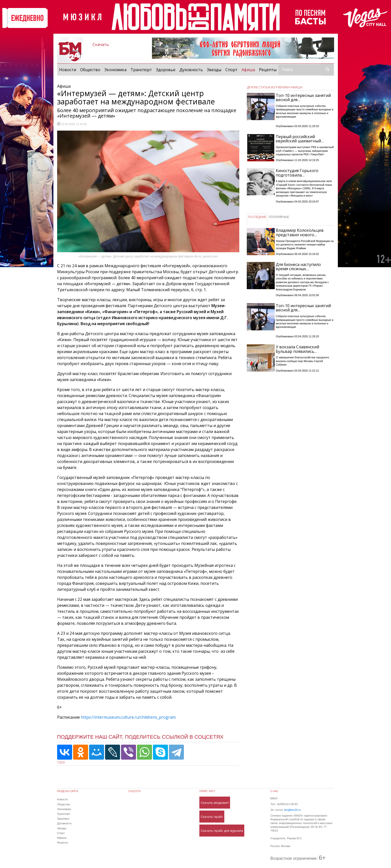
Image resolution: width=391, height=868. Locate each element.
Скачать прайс (212, 817)
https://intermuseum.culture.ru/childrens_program (128, 717)
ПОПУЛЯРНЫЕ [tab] (279, 217)
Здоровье (166, 70)
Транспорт (141, 70)
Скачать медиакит (215, 803)
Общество (90, 70)
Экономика (115, 70)
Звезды (214, 70)
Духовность (191, 70)
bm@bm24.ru (292, 810)
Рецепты (268, 70)
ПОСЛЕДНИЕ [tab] (257, 217)
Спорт (231, 70)
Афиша (249, 69)
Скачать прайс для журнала (222, 831)
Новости (68, 70)
